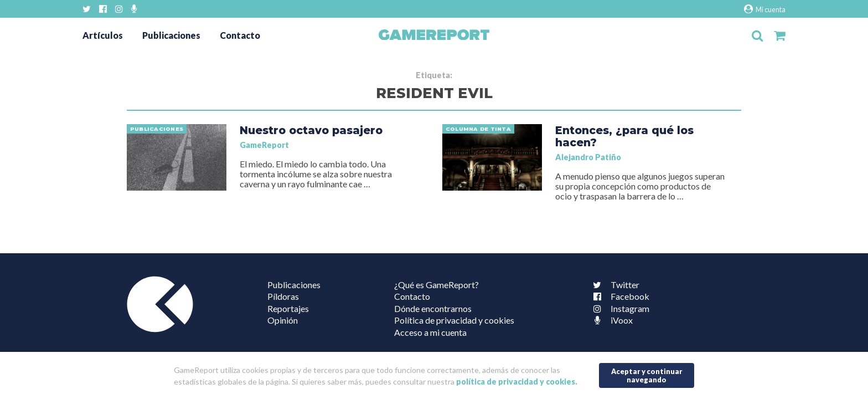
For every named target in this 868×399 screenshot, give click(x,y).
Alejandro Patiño (588, 157)
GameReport (264, 145)
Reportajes (288, 308)
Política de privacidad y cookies (454, 320)
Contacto (240, 35)
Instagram (619, 308)
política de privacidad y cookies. (517, 382)
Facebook (619, 296)
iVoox (611, 320)
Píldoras (283, 296)
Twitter (614, 285)
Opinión (283, 320)
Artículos (103, 35)
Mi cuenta (765, 9)
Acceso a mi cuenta (430, 332)
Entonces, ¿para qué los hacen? (624, 136)
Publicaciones (171, 35)
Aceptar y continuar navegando (647, 375)
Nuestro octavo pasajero (311, 130)
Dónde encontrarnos (433, 308)
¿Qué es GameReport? (436, 285)
